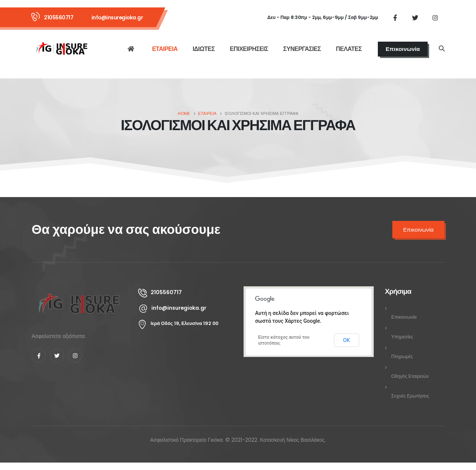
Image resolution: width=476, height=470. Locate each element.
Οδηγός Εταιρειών (410, 376)
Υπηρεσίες (402, 337)
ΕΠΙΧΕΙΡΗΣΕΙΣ (249, 49)
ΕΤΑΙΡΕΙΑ (165, 49)
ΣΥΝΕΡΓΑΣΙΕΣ (302, 49)
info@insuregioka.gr (117, 17)
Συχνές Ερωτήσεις (410, 396)
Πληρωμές (402, 356)
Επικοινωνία (403, 49)
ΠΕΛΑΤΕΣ (349, 49)
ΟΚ (347, 340)
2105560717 (59, 17)
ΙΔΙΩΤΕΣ (204, 49)
